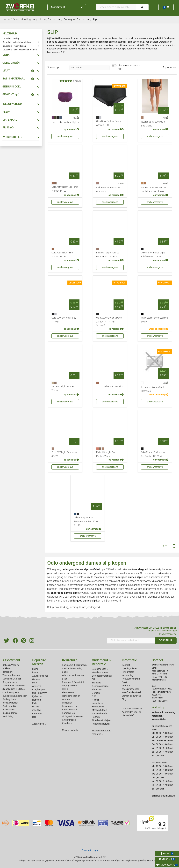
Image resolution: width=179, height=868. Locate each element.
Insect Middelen (10, 703)
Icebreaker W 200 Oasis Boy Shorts (153, 124)
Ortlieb (36, 707)
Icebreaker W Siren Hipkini (66, 122)
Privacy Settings (90, 850)
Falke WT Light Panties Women (63, 388)
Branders (97, 683)
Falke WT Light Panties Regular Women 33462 (108, 255)
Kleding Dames (10, 713)
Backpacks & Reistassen (74, 665)
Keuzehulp (70, 660)
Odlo (96, 569)
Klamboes (67, 723)
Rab (34, 717)
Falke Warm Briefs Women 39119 (154, 320)
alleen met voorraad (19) (129, 67)
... (33, 20)
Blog (124, 699)
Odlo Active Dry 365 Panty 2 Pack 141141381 (110, 322)
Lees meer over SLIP (56, 52)
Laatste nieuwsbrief (132, 709)
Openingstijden (129, 668)
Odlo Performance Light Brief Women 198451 (153, 255)
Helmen (96, 700)
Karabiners (97, 703)
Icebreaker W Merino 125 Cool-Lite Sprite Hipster (154, 190)
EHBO (65, 689)
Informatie (129, 660)
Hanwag (37, 700)
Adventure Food (40, 676)
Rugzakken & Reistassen (15, 696)
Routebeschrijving (131, 679)
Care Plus (37, 713)
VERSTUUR (166, 640)
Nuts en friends (100, 713)
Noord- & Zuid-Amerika (14, 686)
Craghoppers (39, 689)
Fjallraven (37, 696)
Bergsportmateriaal (102, 676)
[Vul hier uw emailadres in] (131, 641)
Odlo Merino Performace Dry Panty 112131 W (153, 454)
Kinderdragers (69, 720)
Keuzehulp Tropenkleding (14, 46)
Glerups (36, 679)
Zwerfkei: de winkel (131, 692)
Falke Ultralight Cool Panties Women (106, 454)
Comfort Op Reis (11, 692)
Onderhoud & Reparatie (101, 662)
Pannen (96, 717)
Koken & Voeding (11, 665)
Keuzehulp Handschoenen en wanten (20, 50)
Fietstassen (68, 692)
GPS (94, 696)
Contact (126, 665)
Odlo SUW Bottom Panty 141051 (64, 320)
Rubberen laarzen (101, 724)
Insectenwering (70, 706)
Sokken (6, 668)
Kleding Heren (9, 699)
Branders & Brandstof (73, 682)
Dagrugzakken (69, 686)
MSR (35, 683)
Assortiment (67, 7)
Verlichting (8, 716)
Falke (35, 703)
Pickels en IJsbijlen (101, 720)
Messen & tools (100, 710)
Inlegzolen (67, 703)
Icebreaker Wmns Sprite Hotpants (108, 190)
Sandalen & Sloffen (12, 679)
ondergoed (94, 607)
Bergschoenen (10, 682)
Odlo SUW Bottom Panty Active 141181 (109, 123)
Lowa (35, 672)
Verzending (128, 675)
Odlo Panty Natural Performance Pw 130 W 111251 (86, 521)
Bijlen (65, 679)
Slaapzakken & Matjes (14, 689)
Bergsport (7, 672)
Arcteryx (36, 686)
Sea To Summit (40, 693)
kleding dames (78, 607)
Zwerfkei (37, 710)
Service (125, 682)
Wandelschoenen (11, 675)
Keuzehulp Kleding (11, 38)
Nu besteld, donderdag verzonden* (163, 716)
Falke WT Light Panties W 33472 (64, 454)
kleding (140, 597)
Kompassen (98, 707)
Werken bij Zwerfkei (132, 696)
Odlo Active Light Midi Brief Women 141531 (65, 189)
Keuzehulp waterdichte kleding (17, 42)
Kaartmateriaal (70, 710)
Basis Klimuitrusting (72, 668)
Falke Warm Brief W (114, 387)
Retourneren (128, 672)
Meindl (36, 669)
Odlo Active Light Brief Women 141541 (62, 255)
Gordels (96, 693)
